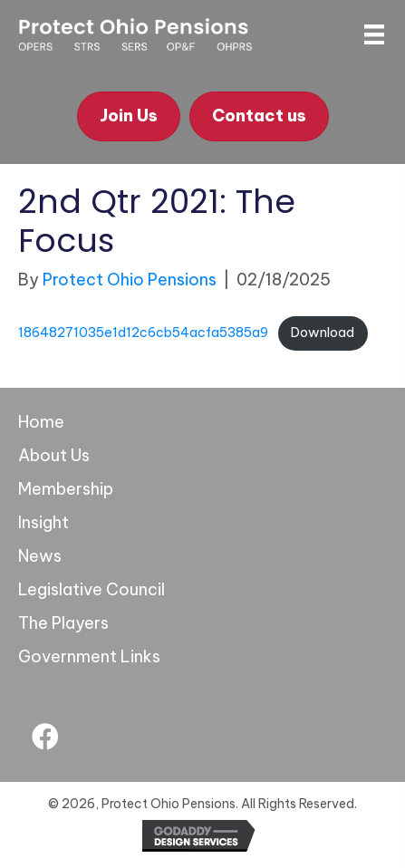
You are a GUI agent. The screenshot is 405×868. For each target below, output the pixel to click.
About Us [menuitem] (54, 455)
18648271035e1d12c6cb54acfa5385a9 (143, 333)
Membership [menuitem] (66, 489)
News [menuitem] (40, 556)
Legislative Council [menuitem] (92, 589)
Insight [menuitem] (43, 522)
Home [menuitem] (41, 422)
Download (323, 333)
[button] (45, 737)
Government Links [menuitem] (89, 656)
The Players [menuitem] (63, 623)
